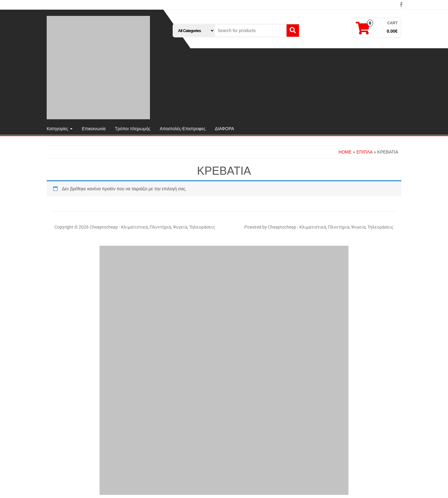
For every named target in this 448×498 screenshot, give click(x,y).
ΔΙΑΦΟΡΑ (224, 129)
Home (345, 152)
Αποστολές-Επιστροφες (183, 129)
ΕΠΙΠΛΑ (364, 152)
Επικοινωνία (94, 129)
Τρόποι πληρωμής (133, 129)
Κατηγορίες (60, 129)
